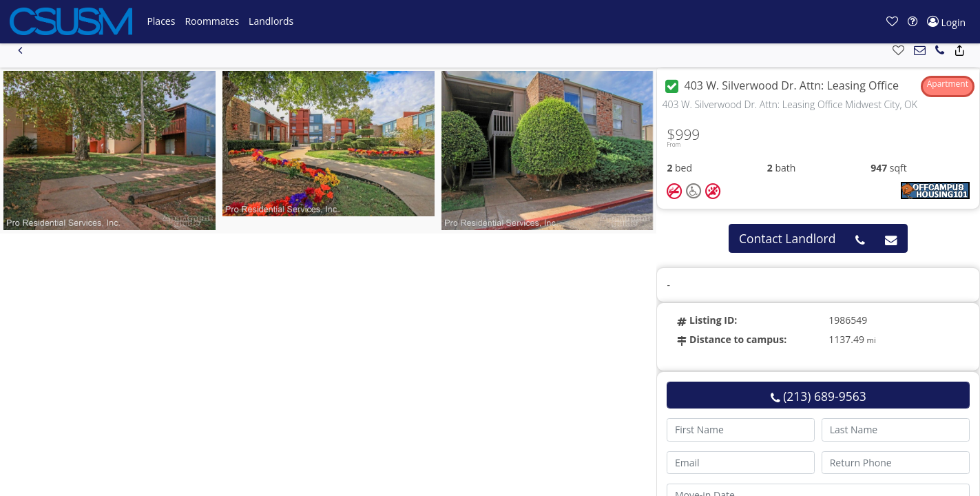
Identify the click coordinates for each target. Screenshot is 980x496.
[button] (161, 21)
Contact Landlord (788, 238)
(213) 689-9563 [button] (819, 396)
